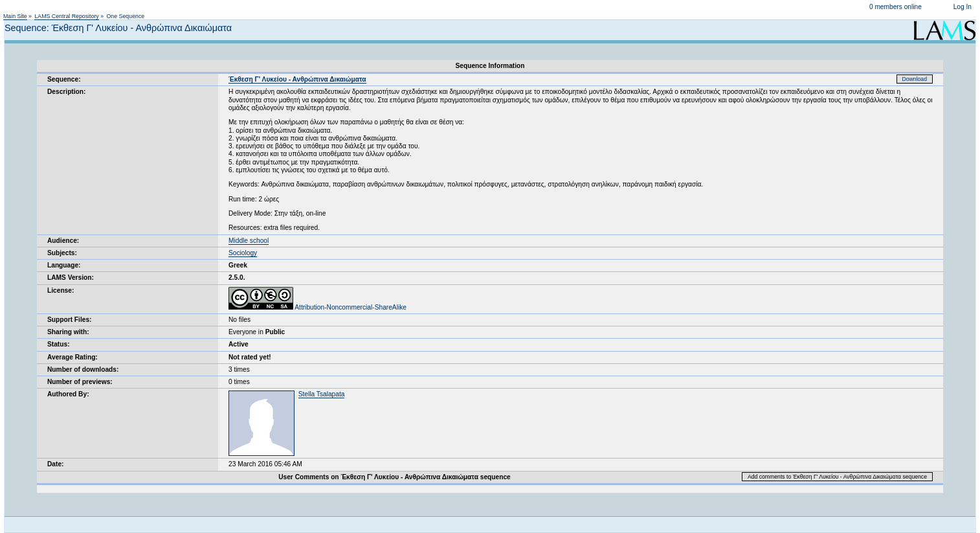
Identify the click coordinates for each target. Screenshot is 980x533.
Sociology (243, 253)
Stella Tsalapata (322, 394)
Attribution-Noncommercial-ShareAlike (317, 307)
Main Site (15, 16)
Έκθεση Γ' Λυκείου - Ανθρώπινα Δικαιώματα (297, 79)
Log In (963, 7)
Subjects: (62, 253)
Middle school (249, 241)
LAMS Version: (71, 278)
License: (61, 290)
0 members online (896, 7)
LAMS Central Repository (66, 16)
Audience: (63, 241)
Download (915, 79)
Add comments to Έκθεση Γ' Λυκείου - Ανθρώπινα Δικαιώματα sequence (837, 477)
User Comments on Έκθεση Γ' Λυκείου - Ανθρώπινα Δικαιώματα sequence (395, 477)
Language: (64, 265)
